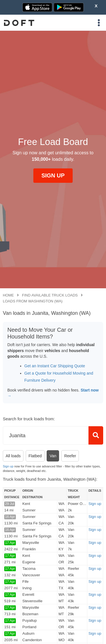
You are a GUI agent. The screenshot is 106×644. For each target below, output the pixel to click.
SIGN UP (53, 175)
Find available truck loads (50, 295)
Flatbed (35, 456)
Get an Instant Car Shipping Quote (55, 366)
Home (8, 295)
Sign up (8, 466)
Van (53, 456)
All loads (13, 456)
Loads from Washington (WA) (33, 301)
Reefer (70, 456)
